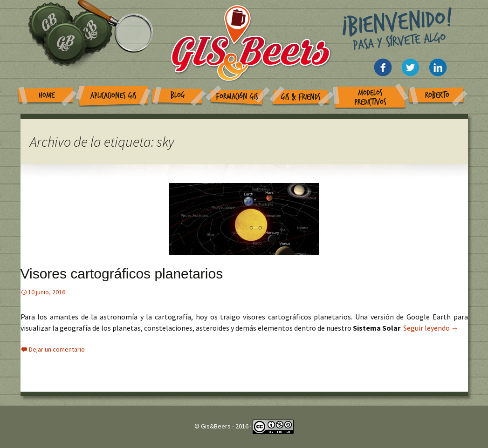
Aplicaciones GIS (113, 96)
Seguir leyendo (431, 328)
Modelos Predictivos (370, 98)
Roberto (437, 95)
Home (47, 95)
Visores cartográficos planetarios (122, 274)
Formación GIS (237, 97)
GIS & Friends (301, 97)
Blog (178, 95)
